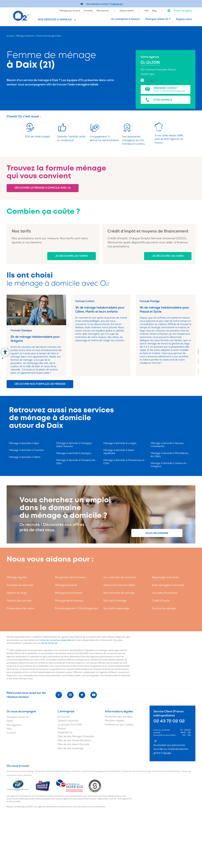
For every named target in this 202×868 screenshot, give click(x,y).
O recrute (64, 717)
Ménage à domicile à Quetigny (74, 453)
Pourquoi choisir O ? (158, 19)
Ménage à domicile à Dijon (24, 443)
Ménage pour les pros (70, 11)
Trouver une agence (180, 11)
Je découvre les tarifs (72, 256)
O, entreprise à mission (126, 19)
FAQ (146, 11)
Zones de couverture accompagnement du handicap (96, 771)
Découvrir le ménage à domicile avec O (43, 188)
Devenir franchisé (68, 721)
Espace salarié (127, 11)
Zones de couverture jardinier (167, 771)
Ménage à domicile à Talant (25, 457)
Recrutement (103, 11)
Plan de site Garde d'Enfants (74, 741)
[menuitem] (70, 10)
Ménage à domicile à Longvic (120, 443)
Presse (62, 729)
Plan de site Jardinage (71, 748)
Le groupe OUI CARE (70, 725)
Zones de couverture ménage (20, 771)
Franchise (88, 11)
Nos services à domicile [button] (55, 20)
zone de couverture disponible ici (57, 640)
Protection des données (119, 717)
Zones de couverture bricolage (137, 771)
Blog (154, 11)
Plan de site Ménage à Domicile (76, 736)
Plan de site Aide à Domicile (74, 744)
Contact (11, 733)
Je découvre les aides (168, 256)
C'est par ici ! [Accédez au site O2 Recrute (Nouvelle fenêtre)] (117, 4)
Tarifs (10, 721)
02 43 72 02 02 (49, 643)
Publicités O (65, 733)
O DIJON (150, 63)
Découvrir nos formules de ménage (40, 384)
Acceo (167, 753)
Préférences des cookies (119, 725)
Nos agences (14, 725)
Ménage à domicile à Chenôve (26, 450)
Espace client (184, 19)
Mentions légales (115, 721)
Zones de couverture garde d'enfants (53, 771)
